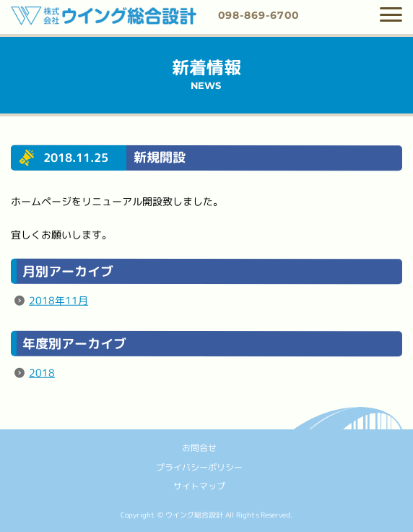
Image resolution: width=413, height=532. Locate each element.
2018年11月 (58, 300)
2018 (42, 373)
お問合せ (199, 448)
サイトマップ (199, 486)
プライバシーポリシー (199, 467)
